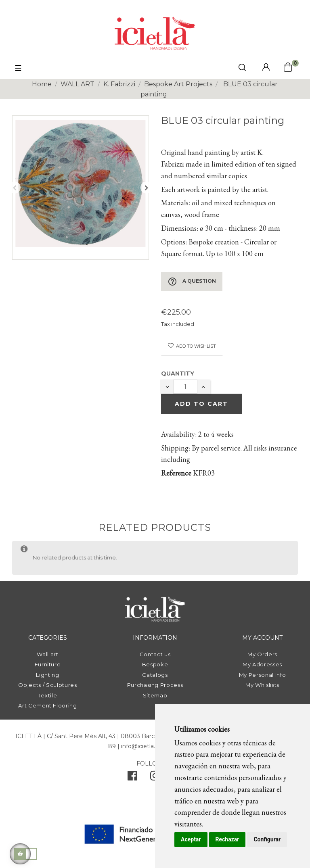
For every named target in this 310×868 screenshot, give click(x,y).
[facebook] (132, 778)
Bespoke (155, 664)
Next (147, 188)
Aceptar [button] (191, 839)
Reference (176, 473)
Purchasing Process (155, 685)
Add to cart (201, 404)
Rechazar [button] (227, 839)
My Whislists (262, 685)
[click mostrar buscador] (242, 69)
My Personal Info (262, 675)
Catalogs (155, 675)
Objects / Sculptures (47, 685)
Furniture (48, 664)
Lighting (47, 675)
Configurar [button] (267, 839)
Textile (48, 695)
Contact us (155, 654)
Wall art (47, 654)
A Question (192, 282)
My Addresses (262, 664)
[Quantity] (185, 387)
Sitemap (155, 695)
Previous (15, 188)
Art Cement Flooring (47, 705)
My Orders (262, 654)
